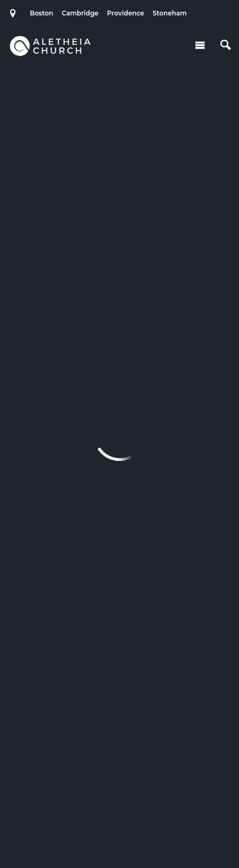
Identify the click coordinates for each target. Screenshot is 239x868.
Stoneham (170, 13)
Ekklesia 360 (120, 838)
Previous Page (83, 379)
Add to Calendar (112, 118)
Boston (42, 13)
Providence (126, 13)
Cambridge (80, 13)
